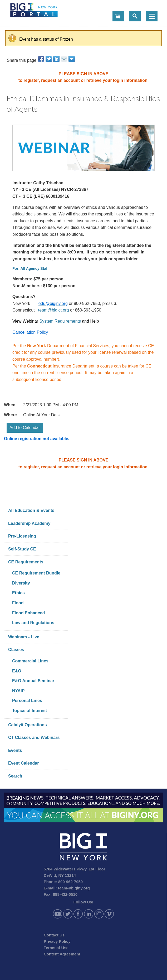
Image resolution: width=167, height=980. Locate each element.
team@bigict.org (54, 310)
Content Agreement (62, 954)
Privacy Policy (57, 941)
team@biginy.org (74, 888)
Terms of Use (56, 948)
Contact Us (54, 935)
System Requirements (60, 321)
